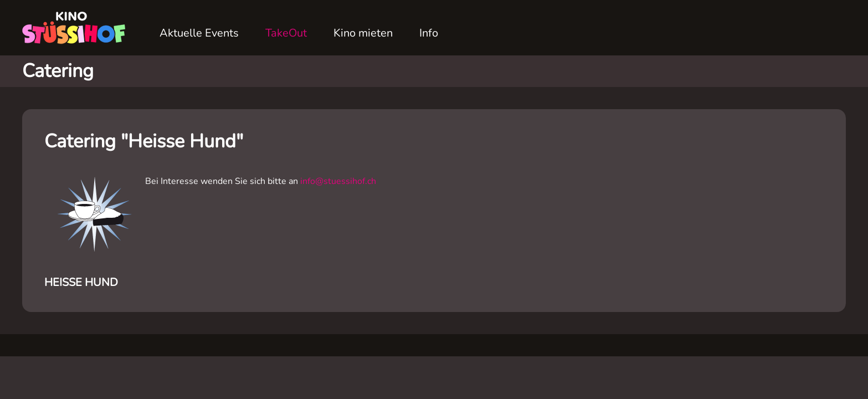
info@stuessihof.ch (338, 181)
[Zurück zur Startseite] (78, 28)
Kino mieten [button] (363, 33)
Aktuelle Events (199, 33)
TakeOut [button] (286, 33)
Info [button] (429, 33)
